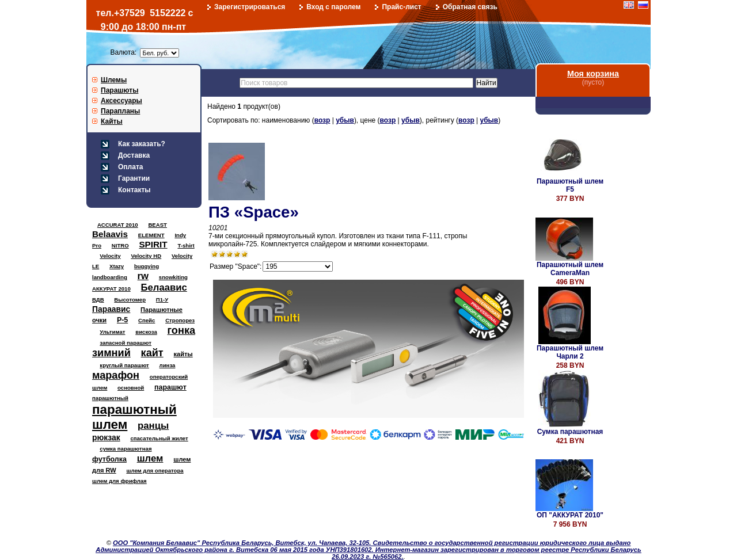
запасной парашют (126, 343)
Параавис (111, 309)
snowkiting (173, 277)
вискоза (146, 332)
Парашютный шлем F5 (570, 185)
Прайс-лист (401, 7)
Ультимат (112, 332)
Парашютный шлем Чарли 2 (570, 352)
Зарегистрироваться (250, 7)
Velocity (110, 256)
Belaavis (110, 234)
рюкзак (106, 437)
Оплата (130, 167)
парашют (170, 387)
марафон (116, 375)
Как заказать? (142, 144)
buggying (147, 266)
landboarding (110, 277)
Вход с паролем (333, 7)
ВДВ (98, 300)
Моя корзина (593, 74)
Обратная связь (470, 7)
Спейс (147, 320)
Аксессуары (121, 101)
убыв (345, 120)
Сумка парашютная (570, 432)
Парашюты (119, 90)
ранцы (153, 426)
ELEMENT (151, 235)
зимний (111, 353)
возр (322, 120)
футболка (109, 459)
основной (131, 388)
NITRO (120, 245)
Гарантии (134, 178)
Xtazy (117, 266)
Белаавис (164, 287)
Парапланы (120, 111)
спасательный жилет (159, 438)
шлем (150, 458)
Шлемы (114, 80)
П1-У (162, 300)
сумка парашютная (126, 449)
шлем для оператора (155, 471)
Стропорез (180, 320)
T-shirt (186, 245)
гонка (181, 330)
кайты (183, 354)
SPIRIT (153, 244)
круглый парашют (124, 365)
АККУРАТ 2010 (111, 289)
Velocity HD (146, 256)
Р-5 (122, 320)
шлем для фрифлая (119, 481)
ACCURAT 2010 (118, 225)
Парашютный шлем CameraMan (570, 269)
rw (143, 276)
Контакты (134, 190)
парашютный (110, 398)
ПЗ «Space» (254, 212)
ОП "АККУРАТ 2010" (570, 515)
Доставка (134, 155)
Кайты (112, 121)
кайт (152, 353)
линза (168, 365)
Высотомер (130, 300)
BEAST (157, 225)
